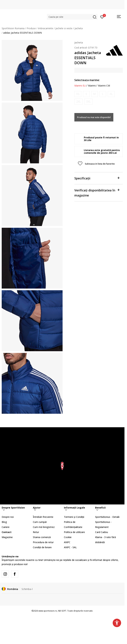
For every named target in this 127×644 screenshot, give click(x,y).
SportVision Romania (13, 28)
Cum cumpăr (40, 522)
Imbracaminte (46, 28)
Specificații (97, 178)
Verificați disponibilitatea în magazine (97, 193)
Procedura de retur (43, 542)
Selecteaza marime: (87, 80)
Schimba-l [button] (27, 589)
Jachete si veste (64, 28)
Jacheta (79, 28)
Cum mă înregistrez (44, 527)
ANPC (67, 542)
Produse (31, 28)
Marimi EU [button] (80, 86)
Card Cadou (102, 532)
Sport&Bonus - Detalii (107, 517)
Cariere (6, 527)
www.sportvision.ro (48, 611)
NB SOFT (62, 611)
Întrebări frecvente (43, 517)
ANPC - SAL (70, 547)
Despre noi (8, 517)
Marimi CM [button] (104, 86)
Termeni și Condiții (74, 517)
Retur (36, 532)
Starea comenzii (42, 537)
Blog (4, 522)
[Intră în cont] (102, 17)
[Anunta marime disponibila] (78, 94)
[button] (72, 17)
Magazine (7, 537)
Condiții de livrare (42, 547)
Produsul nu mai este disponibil (94, 117)
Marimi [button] (92, 86)
